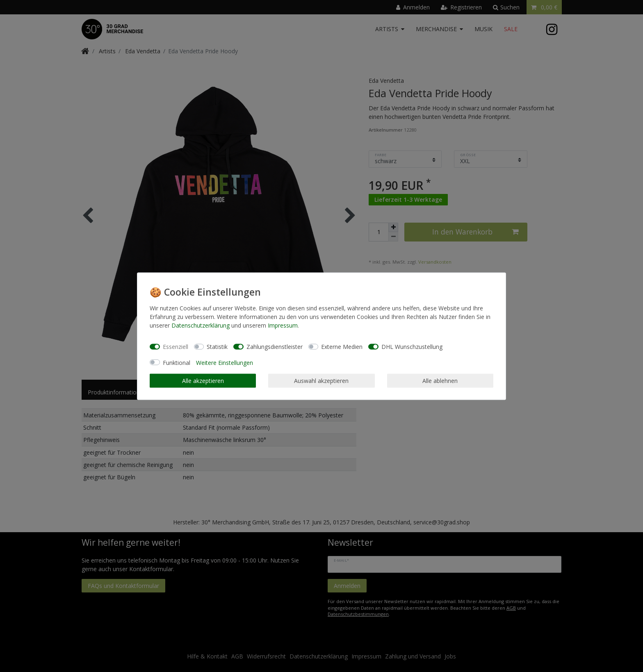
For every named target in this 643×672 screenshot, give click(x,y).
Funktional (177, 362)
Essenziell (176, 347)
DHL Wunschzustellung (412, 347)
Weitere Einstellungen (225, 362)
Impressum (283, 325)
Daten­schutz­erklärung (201, 325)
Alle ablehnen (440, 381)
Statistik (217, 347)
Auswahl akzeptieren (321, 381)
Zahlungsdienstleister (275, 347)
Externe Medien (342, 347)
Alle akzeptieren (203, 381)
